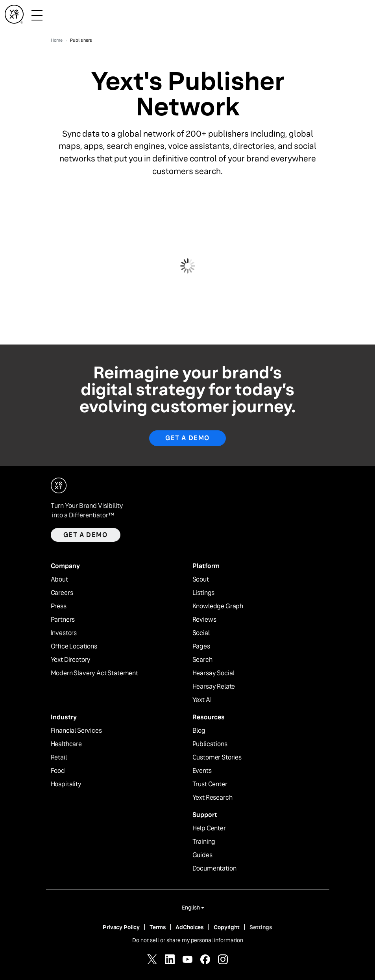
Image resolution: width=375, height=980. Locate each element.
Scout (201, 580)
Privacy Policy (121, 927)
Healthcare (66, 744)
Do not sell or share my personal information (188, 940)
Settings (261, 927)
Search (202, 660)
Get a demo (86, 535)
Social (201, 633)
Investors (64, 633)
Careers (62, 593)
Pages (201, 647)
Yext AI (202, 700)
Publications (210, 744)
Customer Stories (217, 758)
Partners (63, 620)
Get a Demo (187, 438)
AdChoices (190, 927)
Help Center (209, 828)
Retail (59, 758)
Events (202, 771)
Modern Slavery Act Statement (95, 673)
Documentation (214, 869)
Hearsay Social (213, 673)
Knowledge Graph (218, 606)
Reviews (204, 620)
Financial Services (76, 731)
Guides (202, 855)
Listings (204, 593)
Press (59, 606)
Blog (199, 731)
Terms (158, 927)
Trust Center (210, 784)
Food (58, 771)
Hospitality (66, 784)
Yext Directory (71, 660)
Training (204, 842)
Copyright (227, 927)
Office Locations (74, 647)
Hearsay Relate (214, 687)
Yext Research (212, 798)
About (59, 580)
